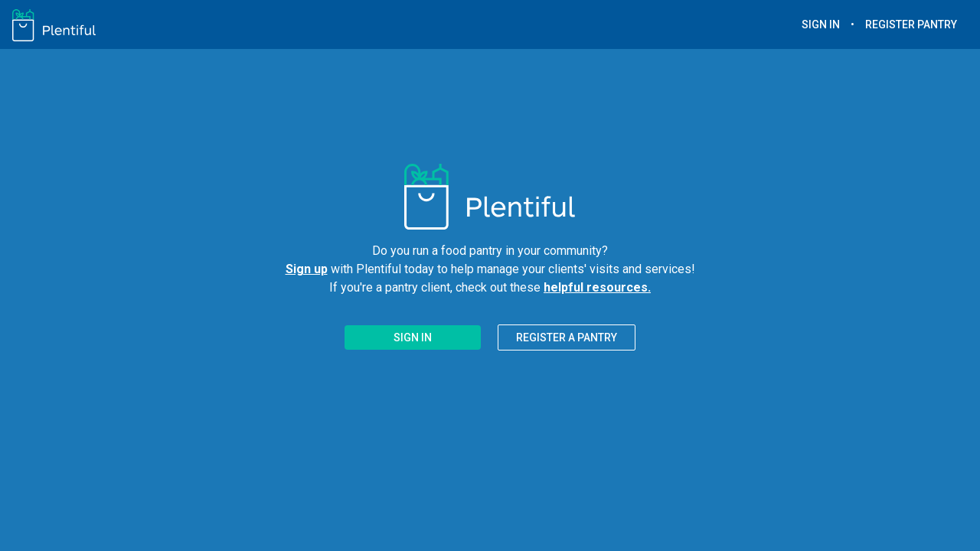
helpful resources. (597, 287)
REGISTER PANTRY (911, 24)
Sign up (307, 269)
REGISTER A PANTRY (567, 337)
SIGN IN (821, 24)
